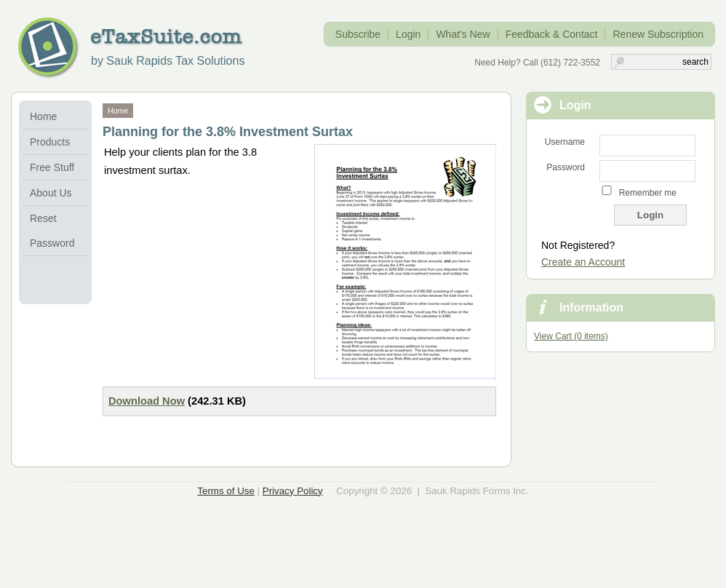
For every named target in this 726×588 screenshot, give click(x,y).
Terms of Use (226, 491)
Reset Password (52, 231)
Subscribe (358, 34)
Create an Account (583, 262)
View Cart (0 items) (571, 336)
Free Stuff (52, 167)
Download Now (147, 401)
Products (50, 142)
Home (43, 116)
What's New (463, 34)
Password (566, 167)
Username (565, 142)
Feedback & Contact (552, 34)
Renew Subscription (658, 34)
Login (408, 34)
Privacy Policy (293, 491)
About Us (51, 193)
